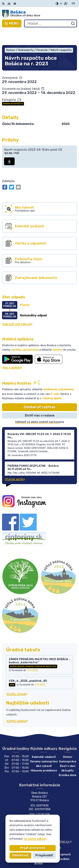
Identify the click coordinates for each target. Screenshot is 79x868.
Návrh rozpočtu (13, 89)
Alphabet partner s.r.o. (57, 826)
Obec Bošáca (50, 830)
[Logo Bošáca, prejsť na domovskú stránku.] (39, 14)
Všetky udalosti (17, 706)
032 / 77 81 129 (40, 799)
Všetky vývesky (17, 679)
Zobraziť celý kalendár (17, 309)
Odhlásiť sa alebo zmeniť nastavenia (40, 407)
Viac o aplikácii (12, 352)
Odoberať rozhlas (40, 392)
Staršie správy (15, 464)
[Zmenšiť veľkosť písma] (61, 4)
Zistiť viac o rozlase (40, 400)
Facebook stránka (40, 807)
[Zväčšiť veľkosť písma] (66, 4)
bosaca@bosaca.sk (39, 803)
